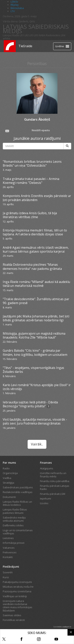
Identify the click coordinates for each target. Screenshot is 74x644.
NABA (42, 35)
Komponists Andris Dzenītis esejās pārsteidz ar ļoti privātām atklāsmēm (37, 198)
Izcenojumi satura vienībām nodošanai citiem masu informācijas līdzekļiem (18, 606)
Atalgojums (47, 468)
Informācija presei (14, 543)
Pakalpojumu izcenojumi (17, 582)
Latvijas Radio (11, 35)
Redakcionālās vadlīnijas (18, 492)
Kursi (6, 577)
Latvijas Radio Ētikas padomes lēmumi (15, 511)
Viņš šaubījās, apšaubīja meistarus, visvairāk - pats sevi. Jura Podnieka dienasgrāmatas (35, 421)
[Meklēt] (67, 146)
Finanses (46, 463)
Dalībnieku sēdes (13, 525)
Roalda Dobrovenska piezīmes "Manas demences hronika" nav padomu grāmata (32, 266)
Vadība (7, 478)
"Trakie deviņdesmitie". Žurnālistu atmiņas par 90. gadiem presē (36, 301)
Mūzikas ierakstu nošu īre (18, 587)
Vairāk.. (37, 444)
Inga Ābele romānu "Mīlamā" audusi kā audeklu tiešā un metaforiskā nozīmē (36, 284)
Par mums (9, 463)
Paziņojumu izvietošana (17, 591)
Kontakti (8, 557)
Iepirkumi (45, 499)
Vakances (9, 548)
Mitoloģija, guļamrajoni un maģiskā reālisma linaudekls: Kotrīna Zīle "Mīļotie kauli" (34, 335)
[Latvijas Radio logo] (10, 46)
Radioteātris (53, 35)
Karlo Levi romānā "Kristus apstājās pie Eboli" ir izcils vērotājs (37, 387)
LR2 (27, 35)
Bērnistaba (17, 8)
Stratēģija (8, 483)
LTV (13, 11)
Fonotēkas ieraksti (14, 620)
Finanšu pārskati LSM (53, 494)
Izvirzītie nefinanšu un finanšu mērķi (53, 475)
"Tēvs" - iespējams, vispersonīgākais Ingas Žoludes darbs (33, 370)
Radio (6, 468)
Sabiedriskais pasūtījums (18, 487)
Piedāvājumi (11, 567)
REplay (15, 5)
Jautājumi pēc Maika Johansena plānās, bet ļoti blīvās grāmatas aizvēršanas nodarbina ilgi (36, 318)
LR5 (36, 35)
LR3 (31, 35)
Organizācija (10, 473)
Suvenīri (8, 572)
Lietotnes (8, 538)
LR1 (22, 35)
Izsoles (44, 503)
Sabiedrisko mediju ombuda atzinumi (14, 519)
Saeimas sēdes (12, 615)
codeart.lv (67, 627)
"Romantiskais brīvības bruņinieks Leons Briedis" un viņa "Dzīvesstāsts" (32, 163)
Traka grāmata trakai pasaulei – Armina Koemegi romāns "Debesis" (31, 181)
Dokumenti (9, 497)
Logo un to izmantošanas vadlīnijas (18, 532)
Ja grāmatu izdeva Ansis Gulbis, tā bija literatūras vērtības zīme (30, 215)
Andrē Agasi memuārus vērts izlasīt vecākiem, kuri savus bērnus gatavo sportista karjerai (36, 249)
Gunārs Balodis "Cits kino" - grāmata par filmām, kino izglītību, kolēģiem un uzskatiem (35, 352)
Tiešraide (25, 46)
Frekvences (10, 552)
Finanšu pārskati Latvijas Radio (55, 487)
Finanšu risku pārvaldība (55, 481)
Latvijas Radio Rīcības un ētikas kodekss (17, 503)
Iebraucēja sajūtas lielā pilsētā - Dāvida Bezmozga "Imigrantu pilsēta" (30, 404)
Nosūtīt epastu (27, 131)
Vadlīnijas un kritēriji (15, 596)
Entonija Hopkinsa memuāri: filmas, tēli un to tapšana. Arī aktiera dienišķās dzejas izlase (35, 232)
